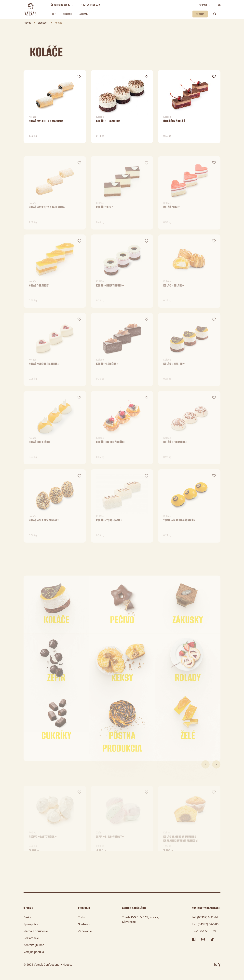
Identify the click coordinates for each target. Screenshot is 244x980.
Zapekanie (84, 14)
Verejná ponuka (34, 952)
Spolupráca (31, 924)
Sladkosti (68, 14)
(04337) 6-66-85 (208, 924)
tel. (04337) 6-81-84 (205, 917)
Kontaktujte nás (34, 945)
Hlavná (27, 23)
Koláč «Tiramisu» (108, 123)
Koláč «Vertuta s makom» (46, 123)
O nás (27, 917)
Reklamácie (31, 938)
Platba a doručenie (36, 931)
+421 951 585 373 (90, 5)
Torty (53, 14)
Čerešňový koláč (174, 123)
